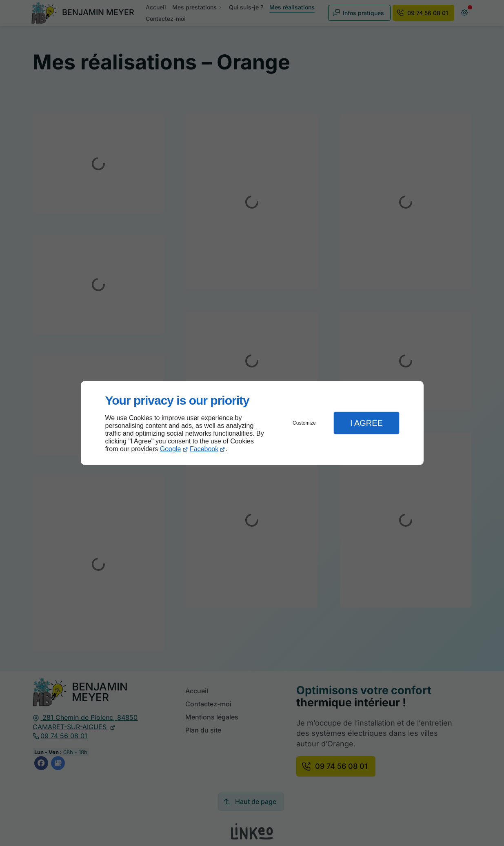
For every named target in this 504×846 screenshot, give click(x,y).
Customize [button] (304, 423)
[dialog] (252, 423)
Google (171, 449)
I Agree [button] (366, 423)
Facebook (204, 449)
